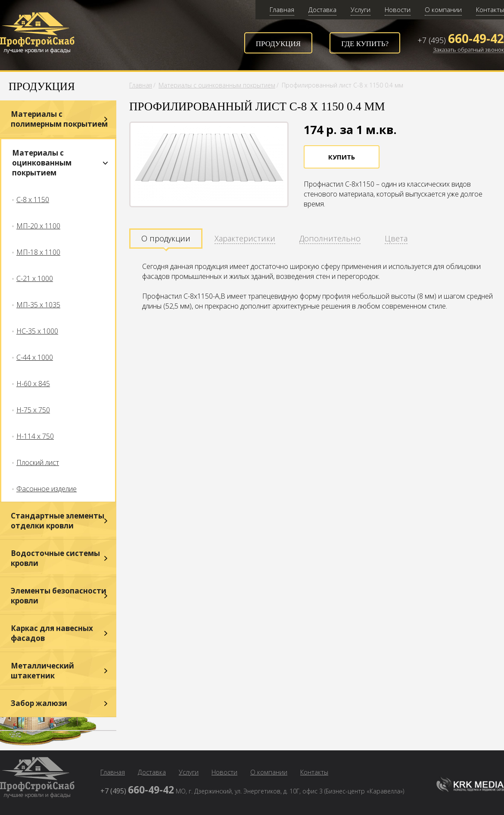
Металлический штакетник (42, 671)
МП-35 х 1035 (38, 305)
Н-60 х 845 (33, 384)
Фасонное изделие (47, 489)
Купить (342, 157)
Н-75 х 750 (33, 410)
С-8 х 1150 (33, 200)
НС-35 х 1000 (37, 331)
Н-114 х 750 (35, 436)
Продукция (278, 44)
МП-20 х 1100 (38, 226)
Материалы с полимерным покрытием (59, 119)
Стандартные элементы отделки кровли (58, 521)
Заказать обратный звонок (468, 50)
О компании (443, 9)
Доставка (322, 9)
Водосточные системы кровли (55, 558)
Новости (398, 9)
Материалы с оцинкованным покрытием (42, 163)
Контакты (490, 9)
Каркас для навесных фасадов (52, 633)
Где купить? (365, 44)
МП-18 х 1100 (38, 252)
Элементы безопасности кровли (59, 596)
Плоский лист (38, 462)
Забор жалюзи (39, 703)
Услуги (361, 9)
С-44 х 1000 (35, 357)
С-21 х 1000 (35, 278)
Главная (282, 9)
